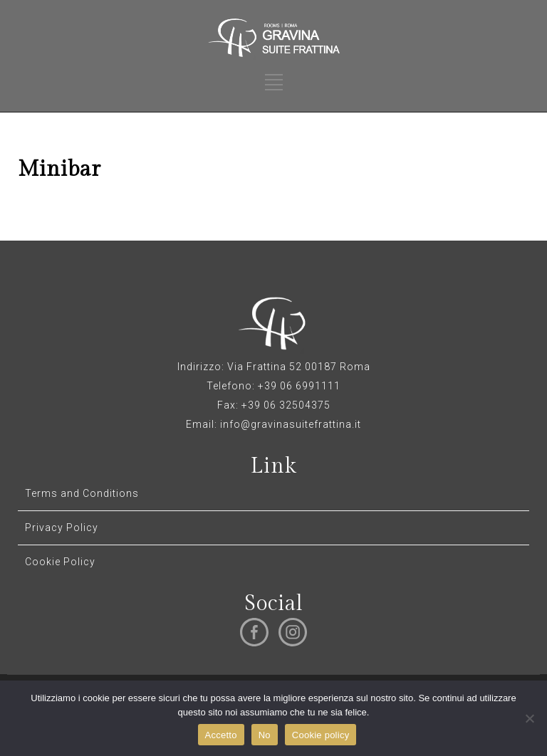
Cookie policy (321, 735)
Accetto (221, 735)
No (265, 735)
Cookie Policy (60, 562)
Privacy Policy (62, 527)
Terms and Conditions (82, 493)
